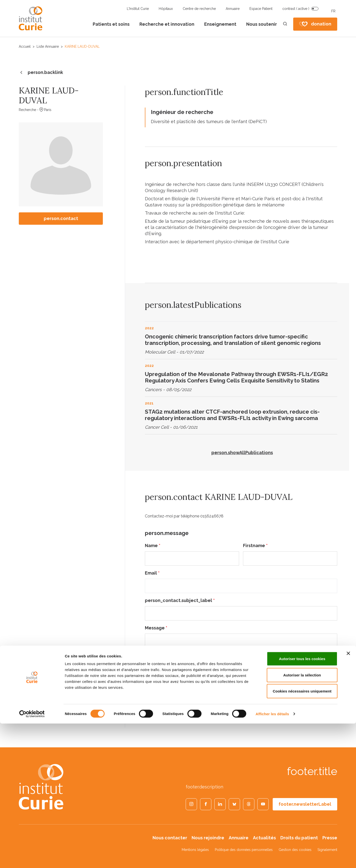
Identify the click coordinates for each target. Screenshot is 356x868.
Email (152, 573)
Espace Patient (261, 9)
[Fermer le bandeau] (348, 798)
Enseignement (220, 24)
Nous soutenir (262, 24)
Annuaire (233, 9)
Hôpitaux (166, 9)
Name (153, 545)
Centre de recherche (199, 9)
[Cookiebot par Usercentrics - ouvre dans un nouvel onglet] (32, 858)
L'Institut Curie (138, 9)
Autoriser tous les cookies (302, 803)
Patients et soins (111, 24)
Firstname (255, 545)
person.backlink (41, 73)
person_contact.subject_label (180, 600)
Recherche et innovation (167, 24)
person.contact (61, 218)
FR (333, 11)
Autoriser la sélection (302, 819)
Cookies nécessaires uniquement (302, 835)
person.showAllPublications (242, 453)
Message (156, 628)
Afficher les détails (272, 858)
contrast (296, 9)
